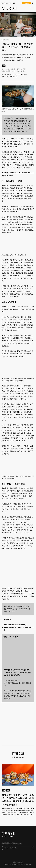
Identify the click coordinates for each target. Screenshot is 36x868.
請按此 (18, 680)
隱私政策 (21, 862)
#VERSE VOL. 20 (8, 75)
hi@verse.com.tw (9, 864)
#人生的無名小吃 (21, 75)
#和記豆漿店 (14, 77)
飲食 (8, 790)
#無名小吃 (5, 77)
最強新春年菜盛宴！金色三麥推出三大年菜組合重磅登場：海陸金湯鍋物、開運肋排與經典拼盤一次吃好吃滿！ (18, 800)
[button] (15, 819)
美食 (4, 66)
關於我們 (15, 862)
